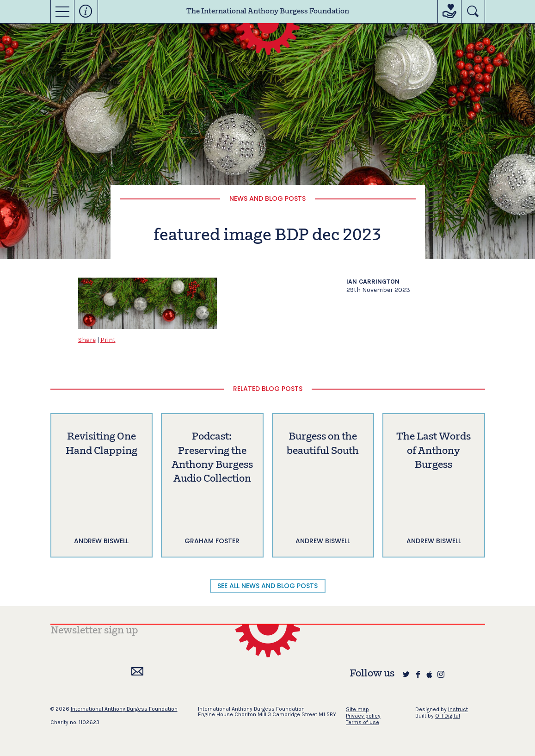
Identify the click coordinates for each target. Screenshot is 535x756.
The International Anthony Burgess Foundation (268, 12)
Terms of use (363, 722)
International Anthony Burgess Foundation (124, 709)
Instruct (458, 709)
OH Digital (448, 716)
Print (108, 340)
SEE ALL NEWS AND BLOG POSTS (267, 586)
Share (87, 340)
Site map (357, 709)
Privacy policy (363, 716)
